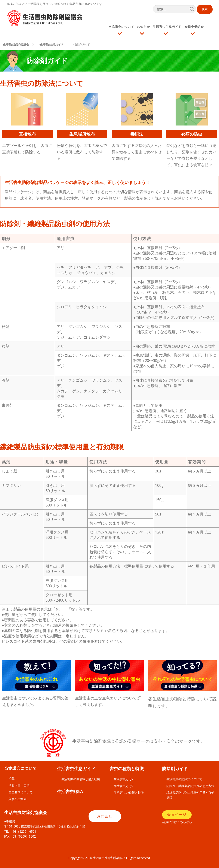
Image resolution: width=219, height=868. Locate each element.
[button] (105, 816)
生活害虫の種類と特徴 (129, 793)
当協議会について (121, 27)
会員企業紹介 (194, 27)
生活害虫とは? (124, 779)
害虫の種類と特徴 (127, 769)
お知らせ (144, 27)
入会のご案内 (18, 799)
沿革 (12, 779)
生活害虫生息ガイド (167, 27)
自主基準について (21, 792)
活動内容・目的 (19, 786)
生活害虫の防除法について (184, 779)
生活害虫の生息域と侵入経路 (81, 779)
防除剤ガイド (175, 769)
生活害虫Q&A (70, 792)
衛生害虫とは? (124, 786)
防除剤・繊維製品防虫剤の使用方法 (190, 786)
